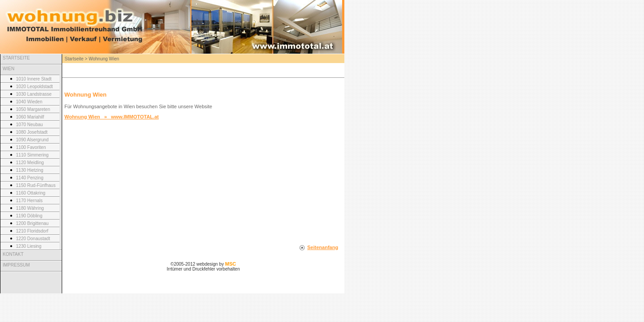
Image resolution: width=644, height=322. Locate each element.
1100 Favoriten (31, 147)
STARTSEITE (16, 58)
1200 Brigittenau (32, 223)
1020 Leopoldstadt (34, 87)
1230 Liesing (29, 246)
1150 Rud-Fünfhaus (36, 185)
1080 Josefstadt (32, 132)
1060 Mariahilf (30, 117)
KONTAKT (13, 254)
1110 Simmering (32, 155)
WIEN (8, 69)
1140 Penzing (30, 178)
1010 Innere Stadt (34, 79)
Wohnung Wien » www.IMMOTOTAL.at (112, 117)
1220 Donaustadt (33, 239)
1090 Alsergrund (32, 140)
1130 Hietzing (30, 170)
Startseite (74, 59)
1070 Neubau (30, 125)
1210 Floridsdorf (32, 231)
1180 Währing (30, 208)
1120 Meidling (30, 163)
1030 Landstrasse (34, 94)
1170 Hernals (29, 201)
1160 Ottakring (31, 193)
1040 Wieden (29, 102)
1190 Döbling (29, 216)
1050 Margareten (33, 109)
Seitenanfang (323, 247)
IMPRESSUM (16, 265)
